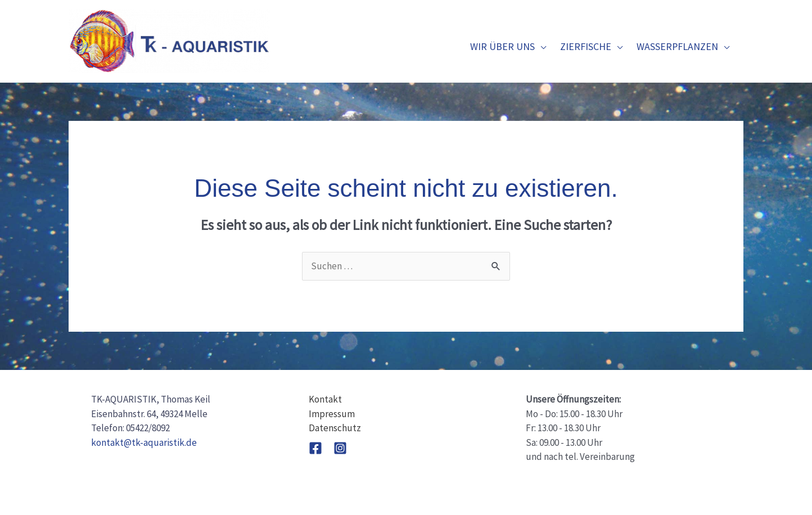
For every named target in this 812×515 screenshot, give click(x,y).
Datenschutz (335, 428)
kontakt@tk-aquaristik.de (144, 442)
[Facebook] (315, 448)
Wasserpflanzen (677, 46)
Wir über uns (502, 46)
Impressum (332, 414)
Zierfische (586, 46)
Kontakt (325, 399)
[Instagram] (340, 448)
